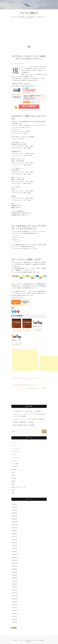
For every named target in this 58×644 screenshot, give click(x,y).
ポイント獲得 (20, 378)
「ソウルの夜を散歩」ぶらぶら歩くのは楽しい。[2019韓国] (26, 411)
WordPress (29, 642)
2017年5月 (14, 611)
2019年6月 (14, 540)
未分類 (13, 481)
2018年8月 (14, 569)
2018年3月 (14, 584)
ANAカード (27, 378)
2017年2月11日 (19, 64)
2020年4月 (14, 510)
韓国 (13, 493)
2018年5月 (14, 578)
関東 (13, 490)
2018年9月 (14, 566)
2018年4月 (14, 581)
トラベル (14, 455)
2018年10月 (15, 563)
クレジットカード (16, 449)
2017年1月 (14, 622)
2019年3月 (14, 548)
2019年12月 (15, 522)
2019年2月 (14, 551)
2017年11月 (15, 596)
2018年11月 (15, 560)
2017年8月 (14, 602)
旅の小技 (14, 478)
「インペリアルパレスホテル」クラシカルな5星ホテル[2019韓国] (28, 419)
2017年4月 (14, 614)
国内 (13, 475)
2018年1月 (14, 590)
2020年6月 (14, 504)
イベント (14, 443)
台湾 (13, 472)
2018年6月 (14, 575)
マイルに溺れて (29, 13)
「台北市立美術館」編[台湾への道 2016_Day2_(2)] (24, 385)
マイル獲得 (14, 466)
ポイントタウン (26, 67)
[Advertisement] (29, 33)
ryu (13, 64)
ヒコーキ (14, 460)
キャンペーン (34, 378)
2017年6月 (14, 608)
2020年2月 (14, 516)
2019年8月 (14, 534)
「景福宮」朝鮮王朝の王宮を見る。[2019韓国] (23, 425)
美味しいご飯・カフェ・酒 (18, 487)
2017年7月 (14, 605)
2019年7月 (14, 537)
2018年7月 (14, 572)
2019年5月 (14, 543)
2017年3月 (14, 616)
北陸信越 (14, 469)
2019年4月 (14, 545)
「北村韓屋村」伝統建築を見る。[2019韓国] (22, 422)
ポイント (39, 378)
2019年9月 (14, 531)
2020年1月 (14, 519)
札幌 (13, 484)
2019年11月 (15, 525)
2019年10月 (15, 528)
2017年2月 (14, 619)
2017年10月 (15, 599)
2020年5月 (14, 507)
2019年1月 (14, 554)
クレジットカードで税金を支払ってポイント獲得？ (34, 388)
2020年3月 (14, 513)
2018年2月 (14, 587)
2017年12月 (15, 593)
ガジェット (14, 446)
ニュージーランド (16, 458)
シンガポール (15, 452)
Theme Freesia (35, 640)
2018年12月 (15, 557)
